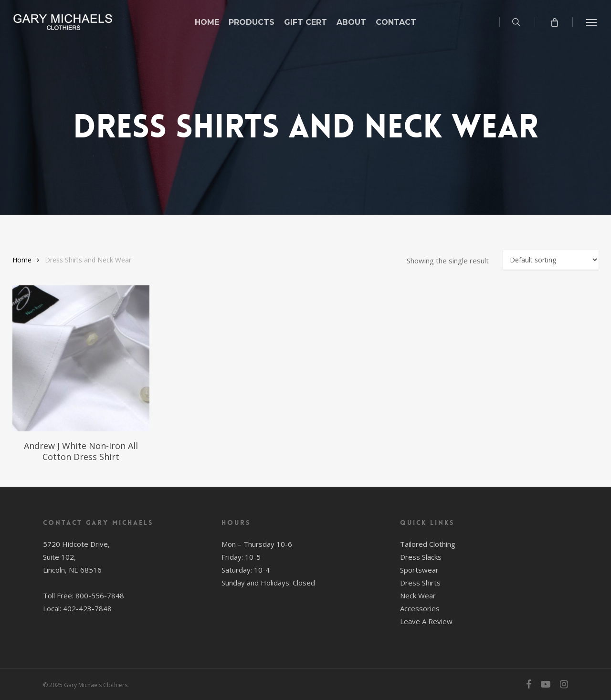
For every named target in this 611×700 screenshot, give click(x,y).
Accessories (420, 608)
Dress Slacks (421, 557)
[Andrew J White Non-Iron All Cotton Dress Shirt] (81, 359)
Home (22, 260)
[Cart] (554, 22)
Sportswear (419, 570)
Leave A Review (426, 621)
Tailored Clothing (428, 544)
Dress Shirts (420, 583)
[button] (592, 22)
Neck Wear (418, 596)
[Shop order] (551, 260)
